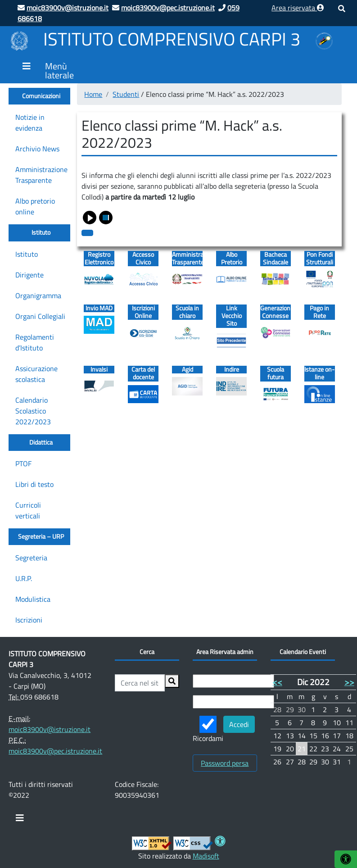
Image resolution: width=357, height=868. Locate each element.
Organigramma (38, 295)
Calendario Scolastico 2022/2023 (33, 411)
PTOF (23, 464)
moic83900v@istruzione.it (50, 729)
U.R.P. (24, 578)
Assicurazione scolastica (36, 374)
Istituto (27, 254)
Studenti (126, 94)
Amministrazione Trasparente (41, 175)
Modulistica (33, 599)
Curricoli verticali (28, 510)
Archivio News (37, 149)
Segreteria (31, 558)
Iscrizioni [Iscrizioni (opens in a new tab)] (29, 620)
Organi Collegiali (40, 316)
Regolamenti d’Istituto (35, 342)
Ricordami (208, 730)
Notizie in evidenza (30, 123)
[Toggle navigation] (20, 820)
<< (277, 682)
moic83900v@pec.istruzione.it (55, 751)
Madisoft (206, 856)
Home (93, 94)
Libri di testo (34, 484)
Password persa (225, 763)
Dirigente (29, 275)
